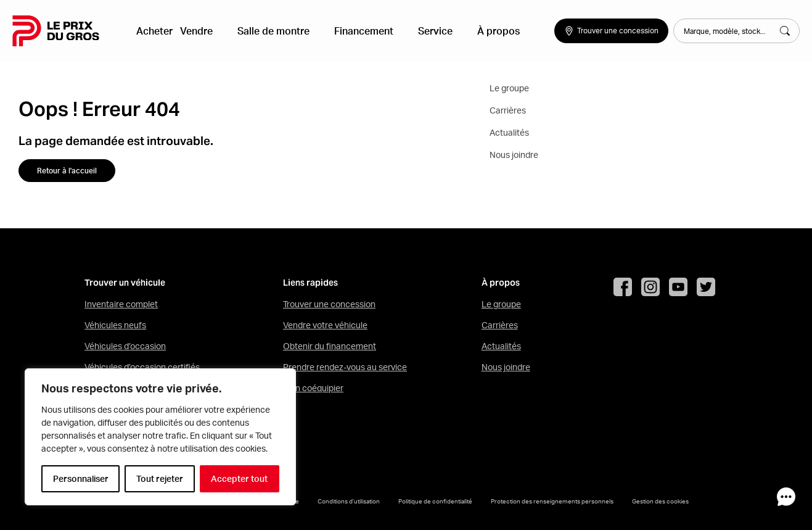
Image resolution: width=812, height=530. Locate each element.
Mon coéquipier (313, 388)
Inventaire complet (121, 304)
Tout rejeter (160, 479)
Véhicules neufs (115, 325)
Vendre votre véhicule (325, 325)
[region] (160, 437)
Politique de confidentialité (435, 501)
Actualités (501, 346)
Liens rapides (310, 283)
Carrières (500, 325)
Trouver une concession (329, 304)
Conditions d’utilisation (349, 501)
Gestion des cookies (660, 501)
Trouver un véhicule (125, 283)
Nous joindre (506, 367)
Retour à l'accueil (67, 171)
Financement (358, 31)
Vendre (211, 31)
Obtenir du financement (330, 346)
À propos (473, 31)
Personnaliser (81, 479)
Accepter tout (239, 479)
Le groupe (501, 304)
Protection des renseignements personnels (552, 501)
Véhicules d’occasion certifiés (142, 367)
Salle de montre (278, 31)
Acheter (161, 31)
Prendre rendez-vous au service (345, 367)
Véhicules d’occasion (125, 346)
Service (420, 31)
